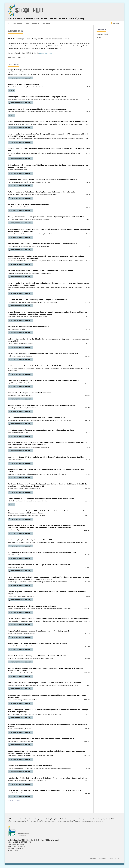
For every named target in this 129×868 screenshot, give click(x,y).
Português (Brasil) (102, 34)
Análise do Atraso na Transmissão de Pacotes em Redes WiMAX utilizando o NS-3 (40, 366)
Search (116, 23)
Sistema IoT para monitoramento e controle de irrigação (30, 766)
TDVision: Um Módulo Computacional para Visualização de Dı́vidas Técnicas (37, 300)
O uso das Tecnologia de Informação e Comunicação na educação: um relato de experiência (44, 790)
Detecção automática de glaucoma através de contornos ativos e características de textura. (44, 353)
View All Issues (14, 800)
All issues (18, 23)
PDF (12, 90)
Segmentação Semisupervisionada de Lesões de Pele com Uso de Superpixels (39, 631)
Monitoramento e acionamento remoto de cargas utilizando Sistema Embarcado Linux (42, 552)
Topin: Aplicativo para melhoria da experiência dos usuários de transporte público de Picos (44, 380)
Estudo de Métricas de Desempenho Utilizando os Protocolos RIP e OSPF (37, 656)
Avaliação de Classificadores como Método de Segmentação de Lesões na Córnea (40, 271)
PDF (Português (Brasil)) (21, 78)
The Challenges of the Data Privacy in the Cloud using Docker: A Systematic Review (41, 498)
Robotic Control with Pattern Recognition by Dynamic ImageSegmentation (37, 109)
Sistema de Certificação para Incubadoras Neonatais (28, 204)
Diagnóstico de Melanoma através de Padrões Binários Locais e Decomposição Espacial (42, 180)
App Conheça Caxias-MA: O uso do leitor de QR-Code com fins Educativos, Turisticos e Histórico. (46, 457)
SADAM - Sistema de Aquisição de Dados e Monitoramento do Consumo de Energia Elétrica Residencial (49, 619)
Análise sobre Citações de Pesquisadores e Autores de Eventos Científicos (37, 643)
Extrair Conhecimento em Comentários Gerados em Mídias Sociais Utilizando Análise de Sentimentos (48, 122)
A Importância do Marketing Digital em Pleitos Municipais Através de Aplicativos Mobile (42, 405)
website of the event (46, 53)
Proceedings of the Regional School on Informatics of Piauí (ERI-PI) (46, 19)
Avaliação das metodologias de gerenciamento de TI (29, 327)
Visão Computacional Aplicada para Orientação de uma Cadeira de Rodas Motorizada (41, 192)
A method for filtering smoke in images (23, 84)
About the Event (32, 23)
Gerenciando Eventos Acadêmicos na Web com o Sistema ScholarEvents (36, 418)
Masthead (46, 23)
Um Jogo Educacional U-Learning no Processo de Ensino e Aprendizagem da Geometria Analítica (46, 217)
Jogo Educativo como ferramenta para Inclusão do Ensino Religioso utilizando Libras (41, 430)
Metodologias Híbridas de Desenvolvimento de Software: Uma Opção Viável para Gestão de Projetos (47, 778)
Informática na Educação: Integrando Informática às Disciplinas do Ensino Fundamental (42, 244)
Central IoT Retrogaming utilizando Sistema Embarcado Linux (32, 606)
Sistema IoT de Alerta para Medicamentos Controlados (29, 393)
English (99, 37)
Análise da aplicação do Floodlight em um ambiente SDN (30, 540)
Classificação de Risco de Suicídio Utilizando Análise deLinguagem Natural (37, 97)
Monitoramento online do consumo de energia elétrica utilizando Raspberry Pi (39, 565)
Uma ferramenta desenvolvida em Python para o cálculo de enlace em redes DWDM (41, 739)
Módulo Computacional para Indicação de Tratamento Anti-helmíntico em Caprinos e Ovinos (44, 683)
